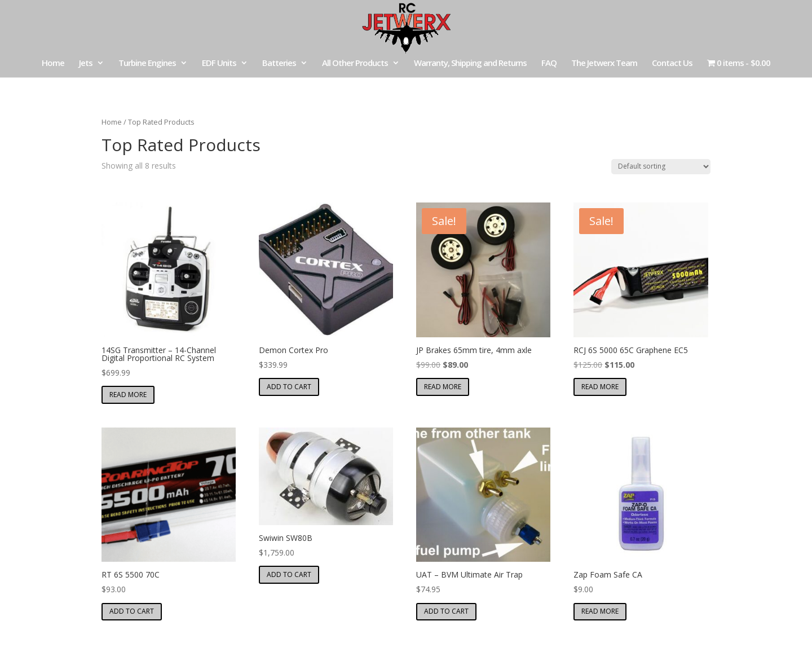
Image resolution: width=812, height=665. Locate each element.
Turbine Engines (147, 63)
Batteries (279, 63)
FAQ (549, 63)
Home (53, 63)
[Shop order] (661, 167)
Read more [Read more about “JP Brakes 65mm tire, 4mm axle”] (443, 387)
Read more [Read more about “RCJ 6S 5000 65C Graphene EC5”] (600, 387)
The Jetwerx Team (604, 63)
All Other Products (355, 63)
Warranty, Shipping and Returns (470, 63)
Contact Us (672, 63)
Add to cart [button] (289, 387)
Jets (86, 63)
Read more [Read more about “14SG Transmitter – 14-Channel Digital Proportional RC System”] (128, 395)
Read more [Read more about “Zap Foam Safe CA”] (600, 611)
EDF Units (219, 63)
